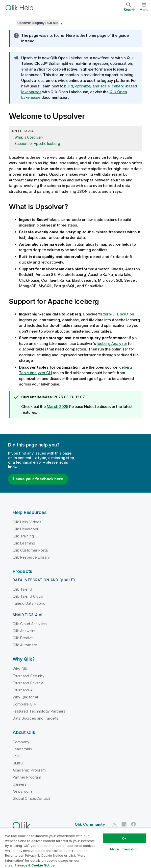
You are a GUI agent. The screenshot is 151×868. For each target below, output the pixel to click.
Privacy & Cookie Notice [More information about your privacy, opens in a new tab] (34, 865)
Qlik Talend (22, 589)
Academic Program (29, 770)
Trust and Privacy (28, 683)
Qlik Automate (25, 645)
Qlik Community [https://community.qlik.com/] (90, 824)
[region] (75, 848)
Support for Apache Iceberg (37, 143)
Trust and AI (23, 690)
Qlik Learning (24, 543)
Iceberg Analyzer (112, 344)
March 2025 (58, 407)
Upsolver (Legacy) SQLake (38, 23)
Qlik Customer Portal (31, 550)
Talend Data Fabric (29, 603)
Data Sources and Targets (35, 718)
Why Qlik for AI (25, 697)
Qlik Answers (24, 631)
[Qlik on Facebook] (134, 824)
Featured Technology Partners (39, 711)
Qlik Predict (23, 638)
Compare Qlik (24, 704)
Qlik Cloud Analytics (30, 624)
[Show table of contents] (10, 23)
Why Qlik (20, 669)
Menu (144, 10)
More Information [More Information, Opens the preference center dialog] (124, 849)
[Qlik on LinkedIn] (124, 824)
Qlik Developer (26, 529)
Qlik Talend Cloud (28, 596)
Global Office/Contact (31, 798)
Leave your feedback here (38, 479)
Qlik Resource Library (31, 557)
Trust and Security (29, 676)
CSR (16, 756)
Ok (124, 838)
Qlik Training (23, 536)
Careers (20, 784)
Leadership (22, 749)
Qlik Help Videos (27, 522)
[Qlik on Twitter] (115, 824)
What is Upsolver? (29, 137)
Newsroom (22, 791)
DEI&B (18, 763)
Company (21, 742)
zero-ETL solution (119, 314)
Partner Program (27, 777)
